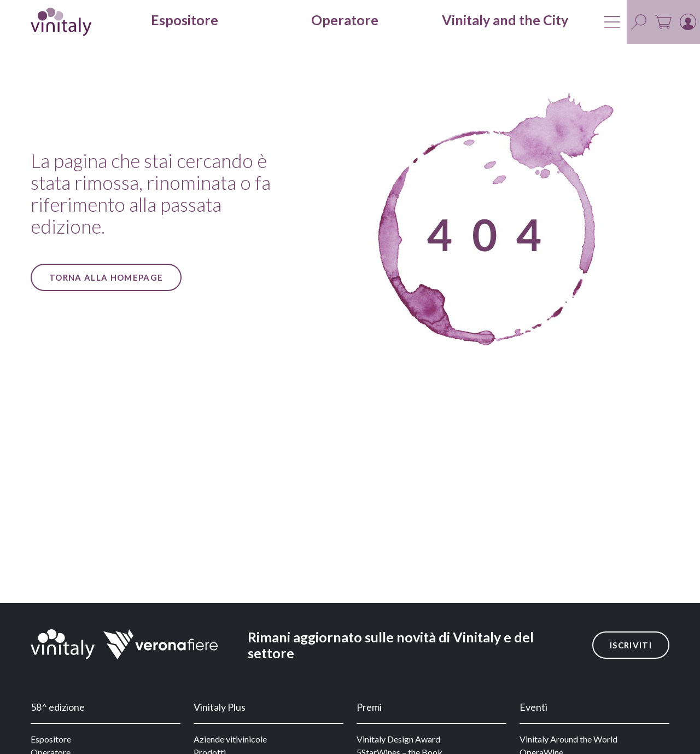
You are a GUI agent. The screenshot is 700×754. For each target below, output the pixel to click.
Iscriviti (631, 645)
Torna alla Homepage (106, 277)
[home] (61, 22)
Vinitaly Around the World (568, 739)
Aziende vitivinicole (230, 739)
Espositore (51, 739)
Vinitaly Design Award (398, 739)
